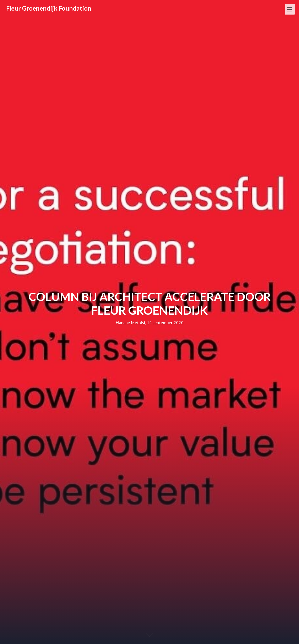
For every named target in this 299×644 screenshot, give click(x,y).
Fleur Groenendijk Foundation (49, 8)
